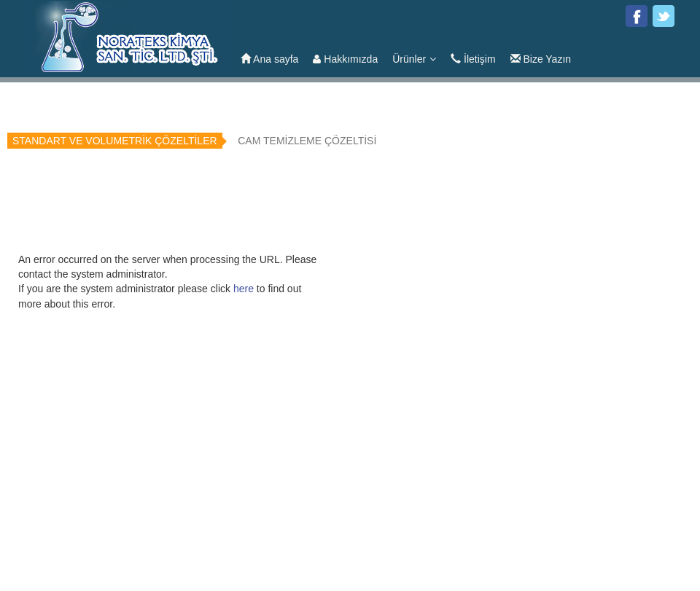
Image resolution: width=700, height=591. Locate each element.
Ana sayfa (269, 59)
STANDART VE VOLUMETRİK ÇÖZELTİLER (115, 141)
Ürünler (414, 59)
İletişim (473, 59)
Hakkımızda (345, 59)
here (244, 289)
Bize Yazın (541, 59)
